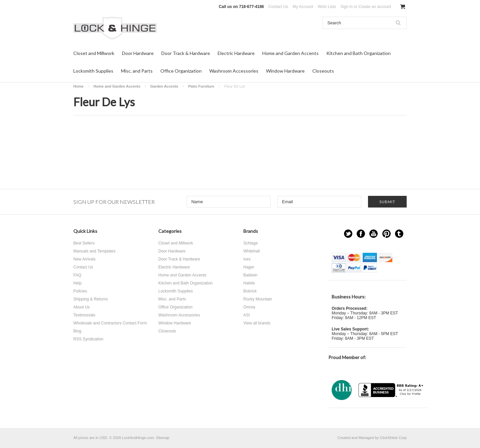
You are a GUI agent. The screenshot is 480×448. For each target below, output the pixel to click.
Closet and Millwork (94, 53)
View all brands (257, 323)
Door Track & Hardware (186, 53)
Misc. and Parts (137, 71)
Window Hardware (285, 71)
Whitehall (251, 251)
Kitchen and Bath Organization (358, 53)
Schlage (250, 243)
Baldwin (250, 275)
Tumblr (399, 234)
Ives (247, 259)
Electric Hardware (236, 53)
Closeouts (323, 71)
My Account (303, 7)
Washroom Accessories (234, 71)
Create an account (375, 7)
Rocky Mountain (258, 299)
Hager (249, 267)
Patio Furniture (201, 86)
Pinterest (386, 234)
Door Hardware (138, 53)
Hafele (249, 283)
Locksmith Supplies (93, 71)
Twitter (348, 234)
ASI (246, 315)
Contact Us (278, 7)
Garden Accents (164, 86)
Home (78, 86)
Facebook (361, 234)
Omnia (249, 307)
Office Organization (181, 71)
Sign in (346, 7)
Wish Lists (327, 7)
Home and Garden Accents (290, 53)
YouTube (373, 234)
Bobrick (250, 291)
